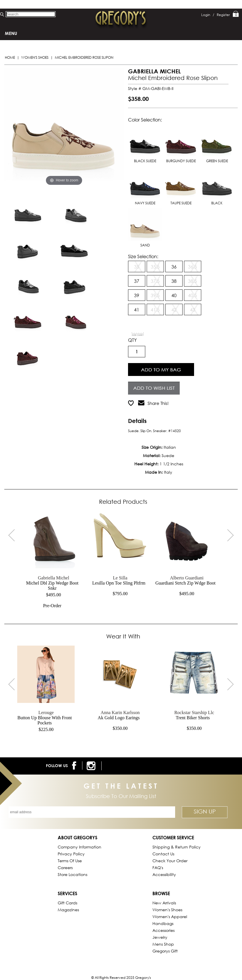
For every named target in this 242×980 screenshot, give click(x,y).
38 (174, 281)
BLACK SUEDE (145, 144)
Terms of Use (70, 861)
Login (208, 15)
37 (137, 281)
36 (174, 267)
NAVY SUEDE (145, 186)
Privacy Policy (71, 854)
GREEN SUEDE (217, 144)
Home (10, 57)
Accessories (163, 930)
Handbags (163, 923)
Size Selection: (143, 256)
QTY (132, 340)
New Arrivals (164, 903)
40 (174, 295)
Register (223, 15)
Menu (11, 33)
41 (137, 310)
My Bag (236, 14)
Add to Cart (161, 369)
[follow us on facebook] (75, 766)
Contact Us (163, 854)
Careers (65, 868)
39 (137, 295)
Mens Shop (163, 944)
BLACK (217, 186)
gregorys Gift (165, 951)
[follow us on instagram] (92, 766)
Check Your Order (170, 861)
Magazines (68, 910)
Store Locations (72, 874)
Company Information (80, 847)
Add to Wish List (154, 387)
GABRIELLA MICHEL (154, 71)
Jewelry (160, 937)
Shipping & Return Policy (177, 847)
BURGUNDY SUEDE (181, 144)
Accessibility (164, 874)
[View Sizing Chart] (138, 334)
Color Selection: (145, 120)
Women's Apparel (170, 917)
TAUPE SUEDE (181, 186)
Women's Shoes (35, 57)
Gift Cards (67, 903)
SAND (145, 228)
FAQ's (158, 868)
